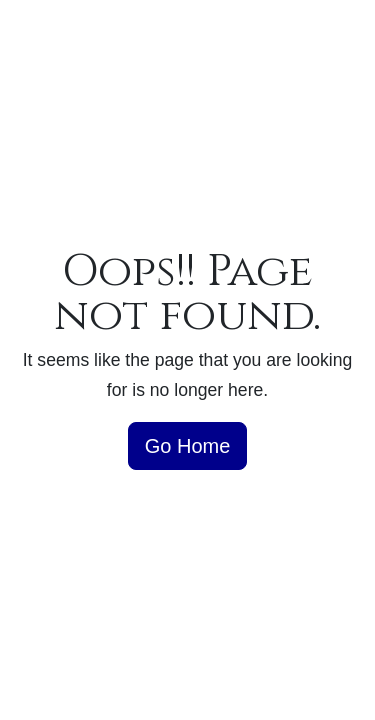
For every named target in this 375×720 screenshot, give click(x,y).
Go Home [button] (188, 446)
